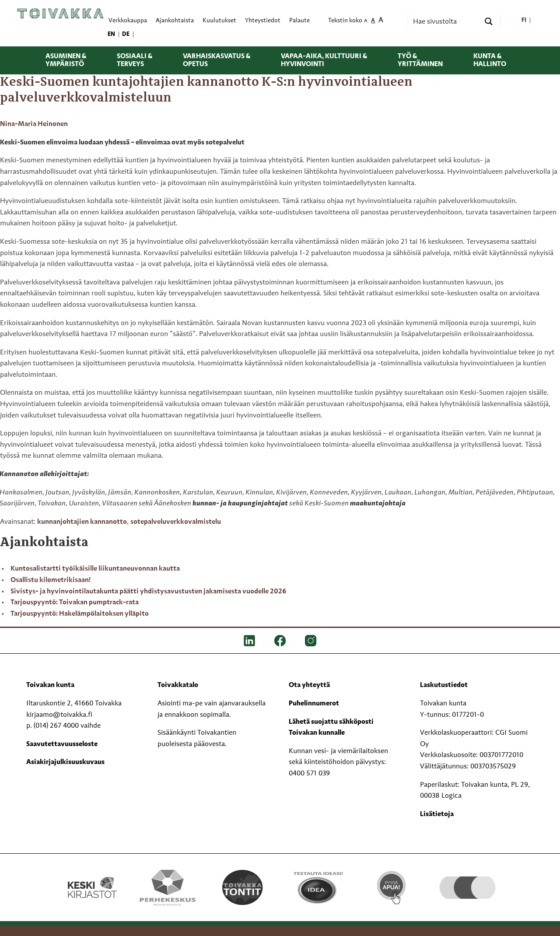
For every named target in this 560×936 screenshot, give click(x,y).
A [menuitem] (366, 21)
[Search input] (445, 21)
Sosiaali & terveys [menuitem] (135, 60)
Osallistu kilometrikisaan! (51, 580)
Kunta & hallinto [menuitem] (490, 60)
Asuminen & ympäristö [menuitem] (66, 60)
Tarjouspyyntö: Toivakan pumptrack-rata (75, 603)
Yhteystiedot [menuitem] (263, 21)
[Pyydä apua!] (392, 887)
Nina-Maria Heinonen (34, 124)
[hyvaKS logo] (467, 879)
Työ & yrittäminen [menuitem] (420, 60)
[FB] (280, 641)
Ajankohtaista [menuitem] (175, 21)
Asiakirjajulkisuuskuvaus (65, 762)
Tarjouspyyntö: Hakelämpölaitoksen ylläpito (80, 614)
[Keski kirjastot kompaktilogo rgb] (92, 878)
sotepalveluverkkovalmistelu (176, 522)
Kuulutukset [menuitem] (219, 21)
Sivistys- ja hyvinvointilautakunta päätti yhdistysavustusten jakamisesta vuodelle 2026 (148, 592)
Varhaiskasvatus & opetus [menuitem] (217, 60)
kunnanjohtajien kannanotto (82, 522)
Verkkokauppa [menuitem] (128, 21)
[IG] (311, 641)
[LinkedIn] (249, 641)
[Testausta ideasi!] (317, 887)
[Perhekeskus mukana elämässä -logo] (167, 887)
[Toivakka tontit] (243, 887)
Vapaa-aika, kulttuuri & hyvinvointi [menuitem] (324, 60)
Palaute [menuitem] (299, 21)
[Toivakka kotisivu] (60, 14)
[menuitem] (524, 21)
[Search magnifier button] (489, 21)
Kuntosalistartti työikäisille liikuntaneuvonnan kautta (95, 569)
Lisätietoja (437, 814)
